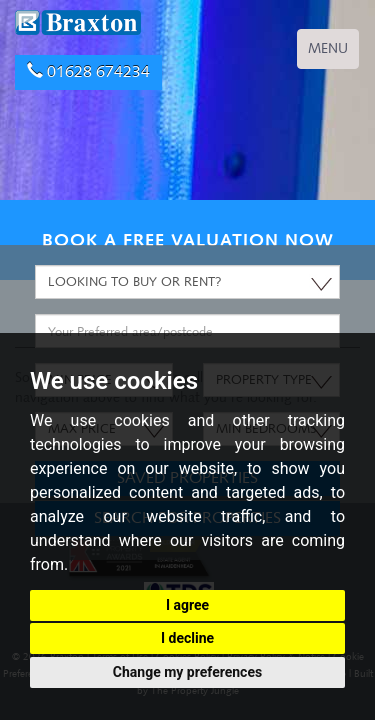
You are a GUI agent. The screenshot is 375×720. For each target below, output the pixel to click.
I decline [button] (187, 638)
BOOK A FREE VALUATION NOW (188, 239)
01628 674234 (88, 71)
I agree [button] (187, 605)
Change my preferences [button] (187, 672)
